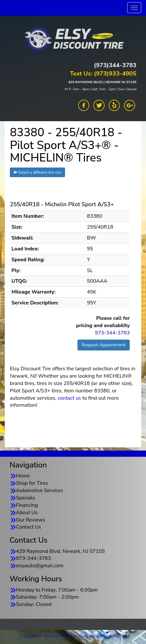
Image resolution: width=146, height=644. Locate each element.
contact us (69, 398)
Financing (27, 505)
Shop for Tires (32, 483)
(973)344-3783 (115, 65)
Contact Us (29, 527)
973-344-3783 (112, 333)
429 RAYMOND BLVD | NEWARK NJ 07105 (102, 82)
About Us (27, 513)
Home (23, 476)
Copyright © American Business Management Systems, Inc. (73, 636)
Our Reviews (30, 520)
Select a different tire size (37, 172)
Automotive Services (40, 491)
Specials (26, 498)
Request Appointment (104, 345)
